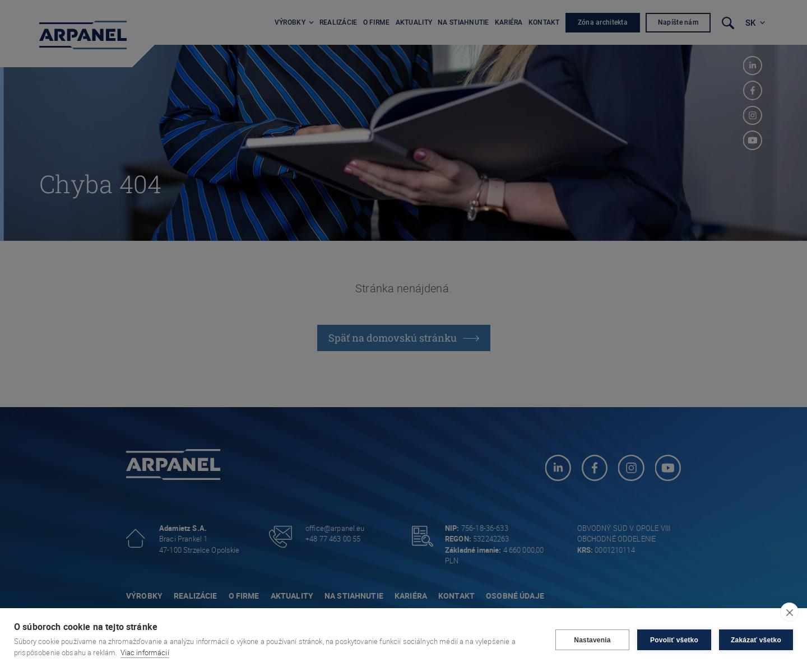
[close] (789, 612)
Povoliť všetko (674, 640)
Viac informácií (145, 652)
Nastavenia (592, 640)
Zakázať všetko (756, 640)
